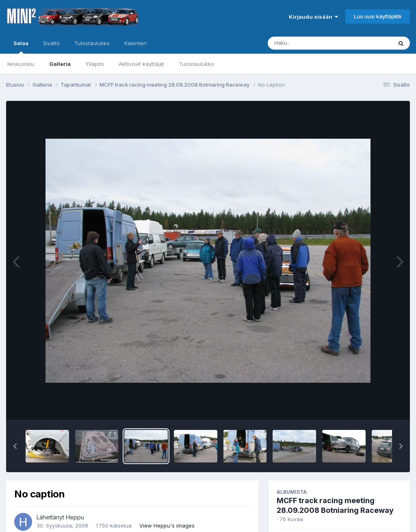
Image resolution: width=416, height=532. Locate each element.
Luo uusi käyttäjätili (378, 16)
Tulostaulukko (196, 64)
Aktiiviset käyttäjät (141, 64)
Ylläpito (95, 64)
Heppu (75, 517)
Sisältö (51, 43)
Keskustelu (21, 64)
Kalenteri (135, 43)
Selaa (21, 47)
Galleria (60, 64)
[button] (15, 446)
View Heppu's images (167, 525)
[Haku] (315, 43)
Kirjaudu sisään (313, 17)
